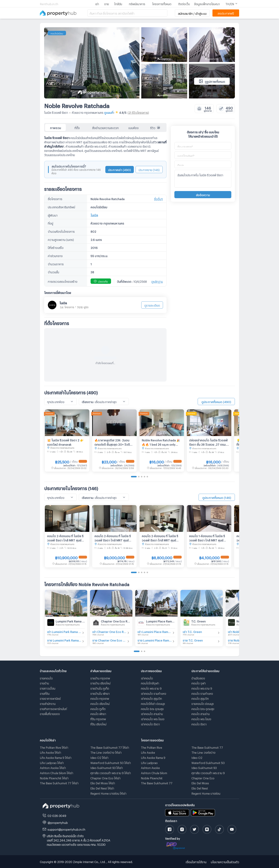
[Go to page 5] (147, 477)
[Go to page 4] (144, 477)
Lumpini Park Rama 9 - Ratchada (70, 621)
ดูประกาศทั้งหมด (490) (216, 401)
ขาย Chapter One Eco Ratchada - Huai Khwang (109, 640)
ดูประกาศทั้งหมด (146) (217, 497)
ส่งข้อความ (203, 195)
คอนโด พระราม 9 (151, 688)
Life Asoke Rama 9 (153, 757)
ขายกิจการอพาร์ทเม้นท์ (53, 708)
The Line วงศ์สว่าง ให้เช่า (106, 752)
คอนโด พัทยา (98, 713)
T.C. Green (198, 621)
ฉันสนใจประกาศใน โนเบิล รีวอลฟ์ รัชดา (203, 179)
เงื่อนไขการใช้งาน (196, 862)
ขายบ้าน (44, 683)
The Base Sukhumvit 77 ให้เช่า (59, 783)
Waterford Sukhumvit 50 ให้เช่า (111, 762)
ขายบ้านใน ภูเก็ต (100, 688)
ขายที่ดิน (45, 693)
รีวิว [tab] (155, 127)
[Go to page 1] (134, 477)
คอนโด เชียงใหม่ (100, 703)
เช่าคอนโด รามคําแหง (154, 693)
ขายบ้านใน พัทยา (100, 693)
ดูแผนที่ (109, 112)
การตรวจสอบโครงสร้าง (63, 281)
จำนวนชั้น (53, 272)
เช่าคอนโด (147, 678)
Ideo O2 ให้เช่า (99, 757)
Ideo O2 (197, 757)
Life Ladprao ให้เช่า (52, 762)
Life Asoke (148, 752)
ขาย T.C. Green (193, 640)
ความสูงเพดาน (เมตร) (61, 239)
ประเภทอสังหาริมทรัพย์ (61, 207)
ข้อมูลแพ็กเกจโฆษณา (207, 3)
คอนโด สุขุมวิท (200, 698)
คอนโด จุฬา (199, 683)
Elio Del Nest (200, 788)
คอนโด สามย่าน (201, 713)
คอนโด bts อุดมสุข (152, 708)
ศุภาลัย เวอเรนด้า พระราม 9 (208, 772)
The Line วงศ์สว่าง (203, 752)
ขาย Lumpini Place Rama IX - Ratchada (155, 640)
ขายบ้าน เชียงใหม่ (100, 683)
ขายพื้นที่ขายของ (50, 713)
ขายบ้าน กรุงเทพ (100, 678)
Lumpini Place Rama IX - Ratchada (161, 621)
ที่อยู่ (51, 223)
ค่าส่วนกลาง (55, 255)
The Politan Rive (152, 747)
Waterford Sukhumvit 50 (208, 762)
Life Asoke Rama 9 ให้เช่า (56, 757)
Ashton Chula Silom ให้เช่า (56, 772)
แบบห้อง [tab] (133, 127)
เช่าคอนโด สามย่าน (152, 713)
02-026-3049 (57, 815)
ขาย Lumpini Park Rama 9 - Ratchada (64, 640)
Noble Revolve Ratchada (77, 105)
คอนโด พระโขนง (201, 719)
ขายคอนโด (46, 678)
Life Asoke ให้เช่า (50, 752)
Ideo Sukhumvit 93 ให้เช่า (107, 767)
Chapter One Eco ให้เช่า (105, 778)
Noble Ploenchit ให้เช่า (54, 778)
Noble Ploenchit (152, 778)
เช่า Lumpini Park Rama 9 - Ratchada (64, 631)
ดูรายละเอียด (152, 305)
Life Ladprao (149, 762)
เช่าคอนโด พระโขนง (153, 719)
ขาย (107, 3)
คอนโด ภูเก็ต (98, 708)
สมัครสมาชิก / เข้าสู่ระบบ (192, 13)
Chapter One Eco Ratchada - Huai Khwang (115, 621)
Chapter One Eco (203, 778)
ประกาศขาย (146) (149, 169)
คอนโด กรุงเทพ (100, 698)
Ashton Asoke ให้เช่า (53, 767)
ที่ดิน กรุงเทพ (98, 719)
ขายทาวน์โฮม (48, 688)
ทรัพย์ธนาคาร (137, 3)
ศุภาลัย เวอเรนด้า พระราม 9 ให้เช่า (111, 772)
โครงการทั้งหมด (162, 3)
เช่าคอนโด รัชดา (150, 724)
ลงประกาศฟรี (226, 13)
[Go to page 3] (142, 477)
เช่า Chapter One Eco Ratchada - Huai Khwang (109, 631)
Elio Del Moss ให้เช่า (103, 783)
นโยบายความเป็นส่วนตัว (225, 862)
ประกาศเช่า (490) (120, 169)
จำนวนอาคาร (56, 264)
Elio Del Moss (200, 783)
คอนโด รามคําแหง (202, 693)
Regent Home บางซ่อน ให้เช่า (108, 793)
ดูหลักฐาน (157, 281)
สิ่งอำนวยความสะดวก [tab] (105, 127)
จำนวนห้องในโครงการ (61, 231)
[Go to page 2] (139, 477)
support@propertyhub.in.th (66, 829)
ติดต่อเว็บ (184, 3)
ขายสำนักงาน (48, 703)
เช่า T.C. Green (192, 631)
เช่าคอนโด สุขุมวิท (151, 698)
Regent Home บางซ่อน (206, 793)
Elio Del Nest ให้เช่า (102, 788)
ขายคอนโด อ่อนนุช (203, 703)
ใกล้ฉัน (118, 3)
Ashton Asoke (150, 767)
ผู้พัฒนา (53, 215)
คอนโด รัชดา (199, 724)
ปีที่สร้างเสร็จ (56, 247)
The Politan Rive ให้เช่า (54, 747)
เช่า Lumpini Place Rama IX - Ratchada (155, 631)
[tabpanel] (105, 257)
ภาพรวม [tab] (56, 127)
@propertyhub (58, 822)
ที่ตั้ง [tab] (77, 127)
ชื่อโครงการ (55, 198)
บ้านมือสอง (198, 678)
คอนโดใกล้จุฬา (150, 683)
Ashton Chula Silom (154, 772)
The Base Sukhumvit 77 (157, 783)
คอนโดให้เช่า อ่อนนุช (153, 703)
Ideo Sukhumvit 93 (204, 767)
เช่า (97, 3)
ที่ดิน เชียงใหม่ (98, 724)
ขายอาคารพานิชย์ (50, 698)
